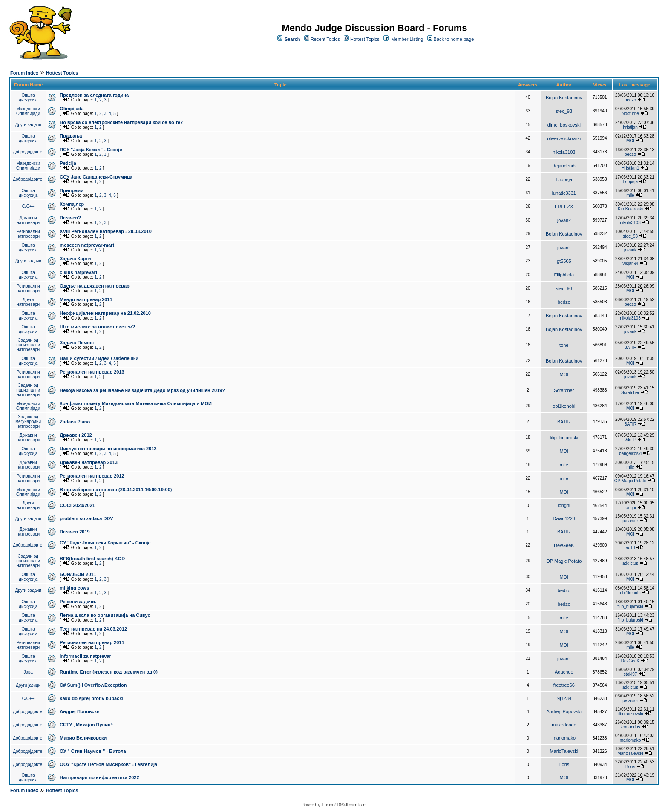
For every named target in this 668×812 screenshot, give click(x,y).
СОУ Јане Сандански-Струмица (96, 177)
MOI (630, 141)
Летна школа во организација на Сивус (105, 615)
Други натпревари (28, 302)
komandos (630, 727)
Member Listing (407, 39)
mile (630, 195)
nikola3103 (564, 152)
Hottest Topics (365, 39)
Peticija (68, 163)
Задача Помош (77, 343)
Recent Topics (325, 39)
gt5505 (564, 261)
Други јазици (28, 685)
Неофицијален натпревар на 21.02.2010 (105, 313)
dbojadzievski (630, 714)
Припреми (72, 190)
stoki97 (631, 674)
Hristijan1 (631, 168)
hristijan (630, 127)
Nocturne (630, 114)
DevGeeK (564, 545)
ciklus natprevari (78, 272)
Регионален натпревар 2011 (92, 642)
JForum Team (356, 805)
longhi (564, 505)
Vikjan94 (630, 263)
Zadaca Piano (75, 422)
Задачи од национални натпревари (28, 345)
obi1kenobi (564, 406)
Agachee (564, 672)
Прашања (71, 136)
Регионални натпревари (28, 234)
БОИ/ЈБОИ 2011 (78, 574)
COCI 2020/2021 (77, 505)
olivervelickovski (564, 138)
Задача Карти (75, 259)
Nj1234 (564, 698)
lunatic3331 (564, 193)
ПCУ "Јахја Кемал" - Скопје (91, 150)
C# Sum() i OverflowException (93, 685)
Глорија (564, 179)
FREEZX (564, 207)
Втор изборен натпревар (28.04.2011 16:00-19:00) (116, 490)
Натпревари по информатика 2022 (99, 777)
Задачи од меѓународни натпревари (28, 422)
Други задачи (28, 125)
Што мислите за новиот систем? (97, 327)
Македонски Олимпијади (28, 111)
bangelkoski (630, 454)
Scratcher (564, 390)
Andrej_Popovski (564, 711)
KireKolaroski (630, 209)
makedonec (564, 725)
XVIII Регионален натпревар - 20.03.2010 (105, 231)
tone (564, 345)
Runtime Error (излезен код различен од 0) (108, 672)
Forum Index (24, 73)
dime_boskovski (564, 125)
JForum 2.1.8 (331, 805)
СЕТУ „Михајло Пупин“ (86, 725)
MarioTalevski (564, 751)
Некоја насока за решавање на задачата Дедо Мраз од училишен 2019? (142, 390)
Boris (564, 764)
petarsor (630, 521)
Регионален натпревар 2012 (92, 476)
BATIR (630, 347)
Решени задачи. (78, 602)
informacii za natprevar (85, 656)
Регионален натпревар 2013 (92, 372)
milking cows (74, 588)
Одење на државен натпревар (94, 286)
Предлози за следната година (94, 95)
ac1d (631, 548)
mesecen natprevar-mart (87, 245)
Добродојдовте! (28, 152)
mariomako (564, 738)
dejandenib (564, 166)
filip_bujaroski (564, 438)
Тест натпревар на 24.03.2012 (93, 629)
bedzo (630, 100)
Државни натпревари (28, 220)
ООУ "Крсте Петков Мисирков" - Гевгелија (108, 764)
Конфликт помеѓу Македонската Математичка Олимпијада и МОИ (136, 403)
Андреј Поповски (79, 711)
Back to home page (454, 39)
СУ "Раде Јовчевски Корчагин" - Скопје (105, 543)
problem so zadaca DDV (86, 518)
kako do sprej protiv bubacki (91, 698)
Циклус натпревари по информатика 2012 (108, 449)
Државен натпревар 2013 (89, 462)
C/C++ (28, 206)
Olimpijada (72, 109)
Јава (28, 672)
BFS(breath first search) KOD (92, 559)
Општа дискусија (28, 98)
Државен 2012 (76, 435)
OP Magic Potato (630, 481)
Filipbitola (564, 275)
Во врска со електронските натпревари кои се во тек (121, 122)
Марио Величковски (83, 738)
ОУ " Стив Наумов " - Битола (93, 751)
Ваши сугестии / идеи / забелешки (99, 358)
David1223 (564, 518)
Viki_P (631, 440)
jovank (564, 220)
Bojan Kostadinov (564, 98)
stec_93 (564, 111)
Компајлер (72, 204)
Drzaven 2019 (75, 532)
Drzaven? (70, 218)
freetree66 (564, 685)
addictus (630, 563)
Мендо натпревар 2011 (86, 299)
